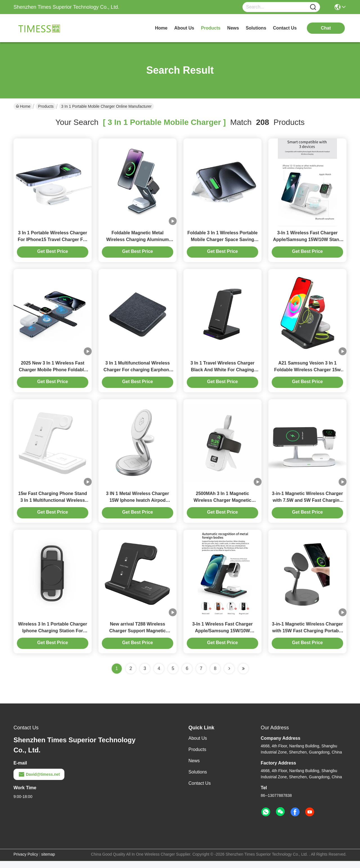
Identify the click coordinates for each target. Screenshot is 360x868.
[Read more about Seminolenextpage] (229, 676)
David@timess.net (39, 781)
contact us (285, 28)
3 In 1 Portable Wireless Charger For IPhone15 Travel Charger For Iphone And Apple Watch (53, 241)
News (194, 768)
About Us (198, 745)
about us (184, 28)
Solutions (198, 779)
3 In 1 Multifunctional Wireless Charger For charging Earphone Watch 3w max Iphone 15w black (138, 373)
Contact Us (200, 790)
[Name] (313, 7)
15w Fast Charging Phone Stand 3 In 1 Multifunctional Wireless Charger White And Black (53, 506)
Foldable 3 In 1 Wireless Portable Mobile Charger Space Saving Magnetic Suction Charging (222, 241)
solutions (256, 28)
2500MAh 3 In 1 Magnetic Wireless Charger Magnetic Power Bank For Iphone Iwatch (223, 506)
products (211, 28)
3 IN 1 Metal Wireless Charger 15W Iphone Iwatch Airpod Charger (138, 506)
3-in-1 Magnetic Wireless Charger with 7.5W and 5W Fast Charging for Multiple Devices (307, 506)
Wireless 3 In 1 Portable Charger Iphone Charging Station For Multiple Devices (52, 638)
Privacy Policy (26, 861)
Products (46, 106)
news (233, 28)
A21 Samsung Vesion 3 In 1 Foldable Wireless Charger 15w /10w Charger (307, 373)
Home (161, 28)
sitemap (48, 861)
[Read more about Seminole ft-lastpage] (243, 676)
